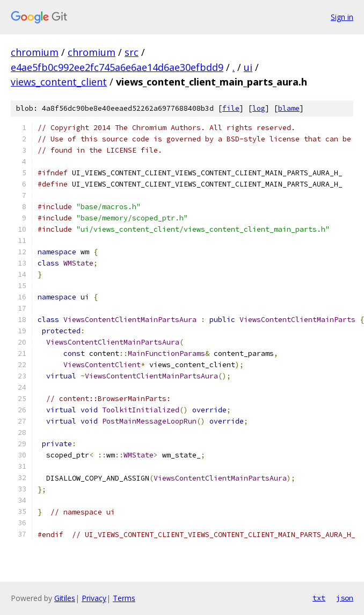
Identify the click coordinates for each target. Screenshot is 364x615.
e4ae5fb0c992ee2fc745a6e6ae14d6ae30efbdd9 (117, 67)
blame (289, 108)
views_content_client (59, 82)
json (345, 598)
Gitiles (65, 598)
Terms (124, 598)
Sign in (342, 17)
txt (319, 598)
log (259, 108)
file (231, 108)
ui (248, 67)
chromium (35, 52)
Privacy (94, 598)
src (132, 52)
